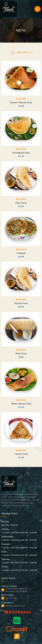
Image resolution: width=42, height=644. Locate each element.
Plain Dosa (21, 352)
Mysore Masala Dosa (21, 102)
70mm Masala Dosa (21, 402)
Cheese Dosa (21, 452)
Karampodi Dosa (21, 152)
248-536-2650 (11, 598)
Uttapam (21, 252)
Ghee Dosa (21, 202)
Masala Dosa (21, 302)
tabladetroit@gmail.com (15, 606)
